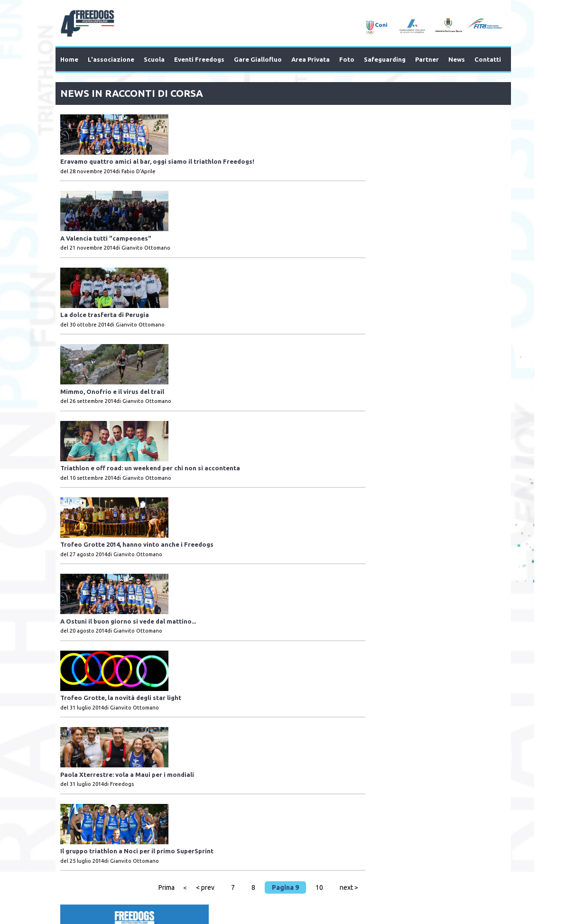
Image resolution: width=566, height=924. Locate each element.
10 (311, 650)
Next (482, 741)
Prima (158, 650)
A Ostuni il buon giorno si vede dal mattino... (227, 436)
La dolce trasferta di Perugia (203, 224)
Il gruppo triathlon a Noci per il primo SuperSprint (236, 595)
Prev (84, 741)
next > (340, 650)
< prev (197, 650)
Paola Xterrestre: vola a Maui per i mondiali (226, 541)
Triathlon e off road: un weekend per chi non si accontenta (249, 330)
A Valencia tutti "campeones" (204, 172)
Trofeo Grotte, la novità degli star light (219, 489)
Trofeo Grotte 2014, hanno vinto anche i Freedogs (236, 383)
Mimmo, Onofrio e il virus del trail (211, 277)
